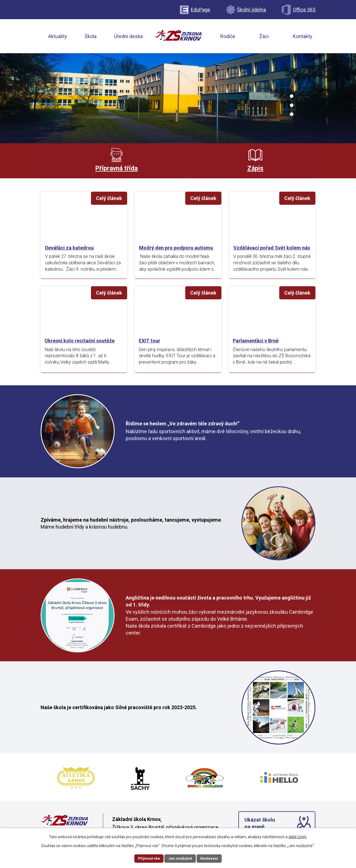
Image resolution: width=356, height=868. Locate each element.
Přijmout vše (148, 858)
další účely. (298, 836)
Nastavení (210, 858)
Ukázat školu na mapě (260, 826)
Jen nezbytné (180, 858)
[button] (292, 87)
